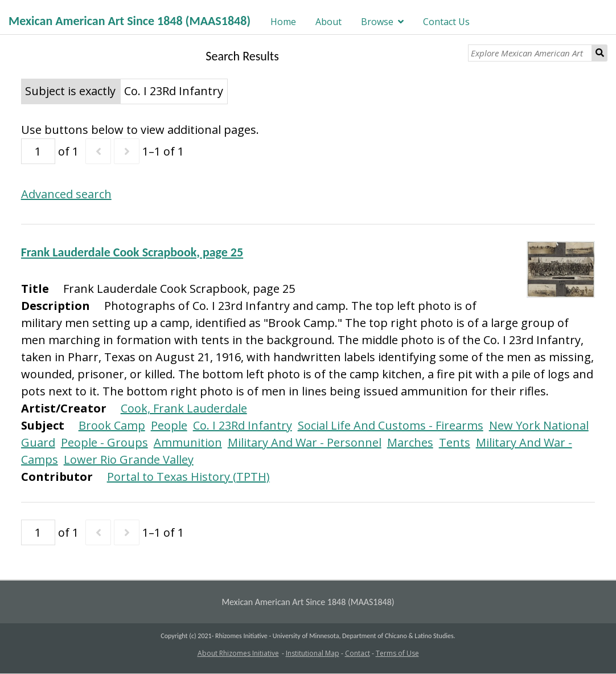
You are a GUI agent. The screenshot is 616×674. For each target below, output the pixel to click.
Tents (455, 442)
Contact (358, 653)
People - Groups (104, 442)
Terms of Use (397, 653)
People (169, 425)
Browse (377, 22)
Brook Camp (112, 425)
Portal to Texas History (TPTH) (188, 477)
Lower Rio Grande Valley (129, 459)
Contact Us (446, 22)
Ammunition (188, 442)
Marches (410, 442)
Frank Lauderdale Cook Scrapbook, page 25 (132, 252)
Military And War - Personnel (305, 442)
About (328, 22)
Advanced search (66, 194)
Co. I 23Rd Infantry (243, 425)
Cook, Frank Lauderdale (184, 408)
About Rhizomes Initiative (238, 653)
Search (600, 53)
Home (283, 22)
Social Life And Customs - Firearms (391, 425)
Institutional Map (313, 653)
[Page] (38, 151)
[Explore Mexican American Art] (530, 53)
